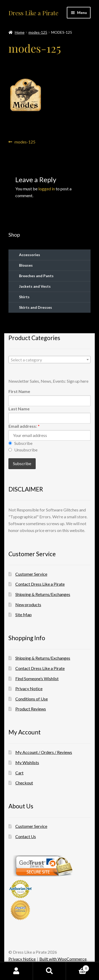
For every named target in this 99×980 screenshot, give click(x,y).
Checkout (24, 783)
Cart (19, 773)
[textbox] (49, 360)
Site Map (23, 615)
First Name (19, 391)
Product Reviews (31, 709)
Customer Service (31, 574)
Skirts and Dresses (36, 307)
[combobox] (49, 360)
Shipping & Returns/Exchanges (43, 594)
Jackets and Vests (35, 286)
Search (49, 971)
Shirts (24, 297)
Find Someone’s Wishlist (37, 678)
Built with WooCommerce (63, 959)
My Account (16, 971)
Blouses (26, 265)
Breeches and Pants (36, 276)
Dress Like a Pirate (33, 13)
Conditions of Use (32, 699)
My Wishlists (27, 762)
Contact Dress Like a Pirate (40, 584)
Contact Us (26, 836)
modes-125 (38, 32)
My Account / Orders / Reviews (44, 752)
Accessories (30, 255)
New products (28, 605)
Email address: (24, 426)
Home (20, 32)
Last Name (19, 409)
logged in (47, 189)
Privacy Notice (29, 688)
